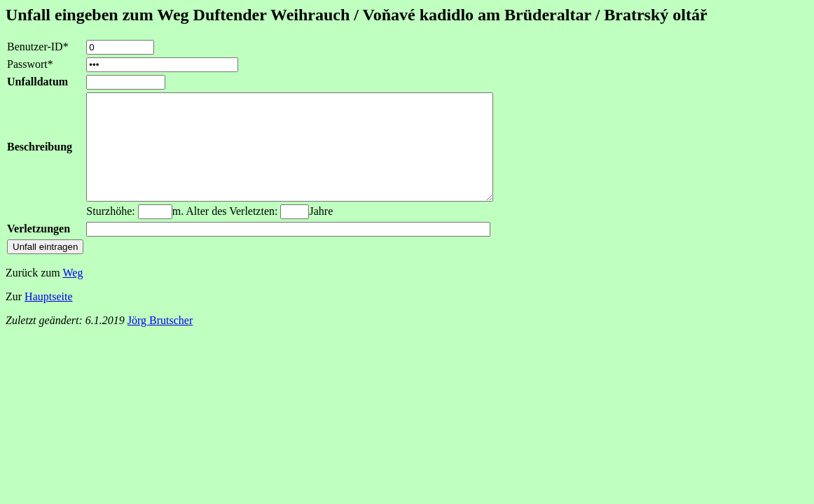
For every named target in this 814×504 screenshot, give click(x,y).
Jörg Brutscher (160, 341)
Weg (73, 294)
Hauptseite (48, 317)
